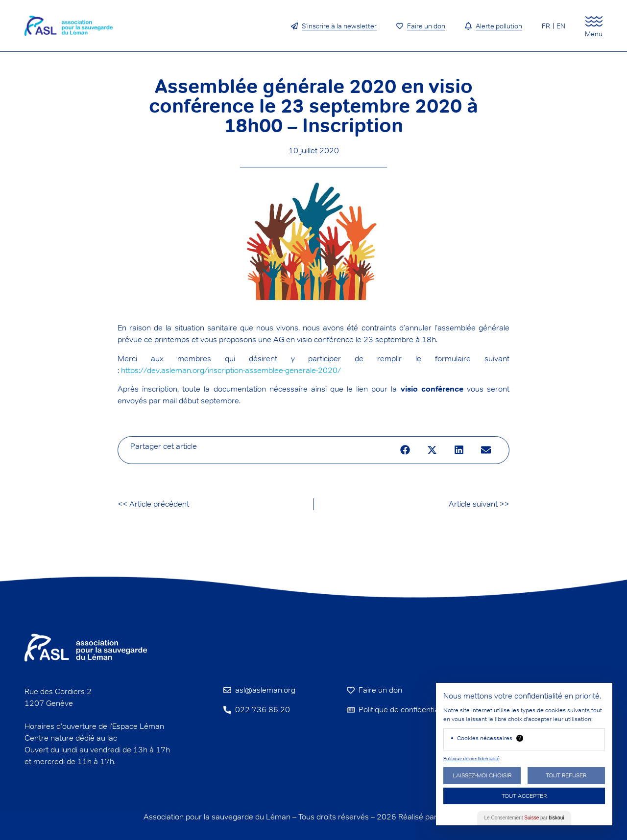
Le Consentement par (524, 818)
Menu (594, 34)
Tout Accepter (524, 796)
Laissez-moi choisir (482, 775)
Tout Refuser (566, 775)
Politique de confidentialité (471, 758)
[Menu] (594, 21)
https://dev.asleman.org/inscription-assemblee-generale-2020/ (231, 370)
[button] (405, 450)
